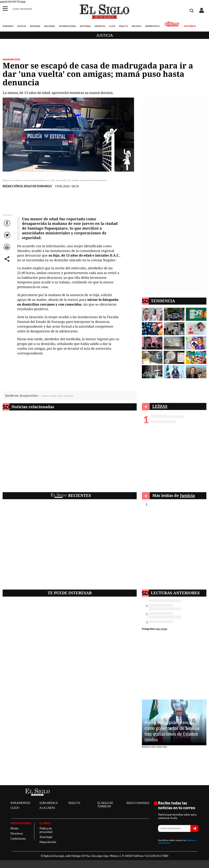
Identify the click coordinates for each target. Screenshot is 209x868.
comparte (8, 262)
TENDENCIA (163, 301)
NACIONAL (50, 26)
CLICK (112, 26)
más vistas (161, 629)
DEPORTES (100, 26)
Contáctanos (18, 839)
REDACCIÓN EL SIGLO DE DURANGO (27, 186)
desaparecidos (29, 396)
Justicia (104, 35)
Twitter (7, 238)
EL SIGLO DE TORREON (105, 805)
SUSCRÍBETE (190, 26)
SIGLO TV (123, 26)
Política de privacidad (46, 830)
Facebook (8, 226)
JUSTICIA (22, 26)
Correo (7, 250)
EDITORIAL (85, 26)
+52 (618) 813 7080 (156, 856)
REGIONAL (35, 26)
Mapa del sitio (48, 842)
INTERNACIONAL (68, 26)
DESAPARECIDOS (11, 59)
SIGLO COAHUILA (138, 803)
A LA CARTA (47, 808)
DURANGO (8, 26)
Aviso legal (46, 837)
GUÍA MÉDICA (49, 803)
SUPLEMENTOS (20, 803)
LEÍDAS (160, 406)
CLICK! (15, 808)
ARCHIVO (137, 26)
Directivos (17, 833)
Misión (14, 828)
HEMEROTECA (152, 26)
